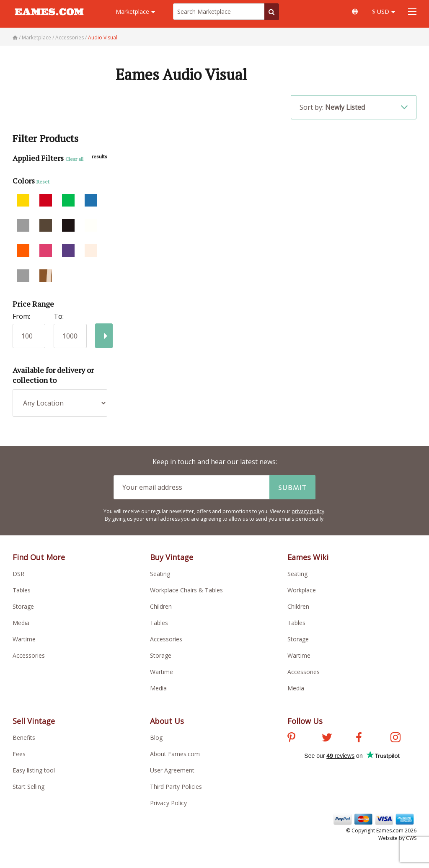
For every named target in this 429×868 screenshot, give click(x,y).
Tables (22, 590)
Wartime (24, 639)
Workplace (302, 590)
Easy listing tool (34, 770)
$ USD (384, 12)
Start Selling (28, 787)
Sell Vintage (34, 721)
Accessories (29, 655)
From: (21, 316)
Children (161, 606)
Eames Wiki (308, 557)
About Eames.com (175, 754)
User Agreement (172, 770)
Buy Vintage (172, 557)
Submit (292, 487)
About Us (167, 721)
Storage (23, 606)
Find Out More (39, 557)
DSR (18, 574)
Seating (160, 574)
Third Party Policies (176, 787)
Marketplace (136, 12)
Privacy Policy (168, 803)
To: (59, 316)
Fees (19, 754)
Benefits (24, 738)
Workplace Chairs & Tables (186, 590)
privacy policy (308, 511)
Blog (156, 738)
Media (21, 623)
